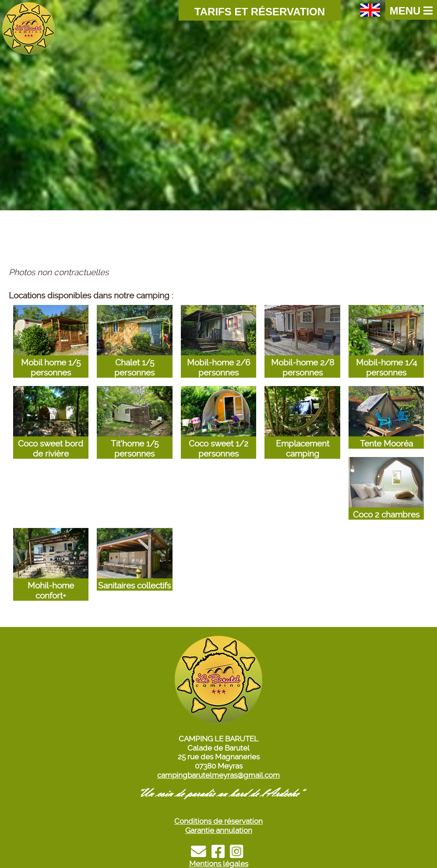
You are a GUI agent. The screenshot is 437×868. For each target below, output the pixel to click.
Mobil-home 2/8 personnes (302, 363)
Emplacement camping (302, 444)
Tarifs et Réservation (260, 12)
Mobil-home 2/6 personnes (218, 363)
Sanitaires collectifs (134, 581)
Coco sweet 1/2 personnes (218, 444)
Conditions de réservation (218, 821)
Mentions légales (219, 864)
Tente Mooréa (386, 439)
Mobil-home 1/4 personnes (386, 363)
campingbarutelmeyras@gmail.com (218, 775)
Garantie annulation (219, 830)
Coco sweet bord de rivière (51, 444)
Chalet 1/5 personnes (134, 363)
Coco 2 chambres (386, 510)
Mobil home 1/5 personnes (51, 363)
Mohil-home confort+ (51, 586)
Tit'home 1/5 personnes (134, 444)
